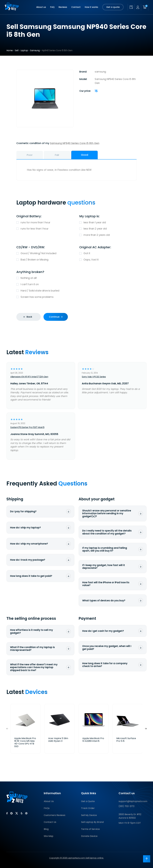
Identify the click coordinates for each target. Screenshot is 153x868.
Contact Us (50, 822)
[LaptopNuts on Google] (11, 813)
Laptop (24, 50)
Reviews (63, 7)
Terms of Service (90, 829)
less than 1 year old (108, 223)
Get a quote (113, 7)
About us (41, 7)
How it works (91, 7)
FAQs (47, 808)
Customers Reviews (55, 815)
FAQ (52, 7)
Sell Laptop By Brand (92, 822)
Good (85, 155)
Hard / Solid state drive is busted (76, 291)
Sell (17, 50)
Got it (108, 253)
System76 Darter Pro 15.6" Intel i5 (27, 427)
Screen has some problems (76, 297)
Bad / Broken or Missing (45, 260)
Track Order (88, 808)
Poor (30, 155)
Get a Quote (88, 801)
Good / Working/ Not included (45, 253)
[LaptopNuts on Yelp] (22, 813)
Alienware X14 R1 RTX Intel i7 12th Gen (29, 377)
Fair (57, 155)
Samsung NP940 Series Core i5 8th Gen (75, 143)
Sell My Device (89, 815)
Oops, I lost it (108, 260)
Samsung (35, 50)
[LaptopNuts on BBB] (26, 813)
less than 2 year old (108, 229)
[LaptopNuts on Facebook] (7, 813)
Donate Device (89, 836)
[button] (146, 729)
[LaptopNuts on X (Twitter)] (17, 813)
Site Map (49, 836)
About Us (49, 801)
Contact (76, 7)
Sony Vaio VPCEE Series (94, 377)
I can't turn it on (76, 284)
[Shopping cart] (145, 7)
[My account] (138, 7)
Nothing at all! (76, 278)
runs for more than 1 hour (45, 223)
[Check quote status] (131, 7)
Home (10, 50)
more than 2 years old (108, 235)
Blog (46, 829)
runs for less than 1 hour (45, 229)
